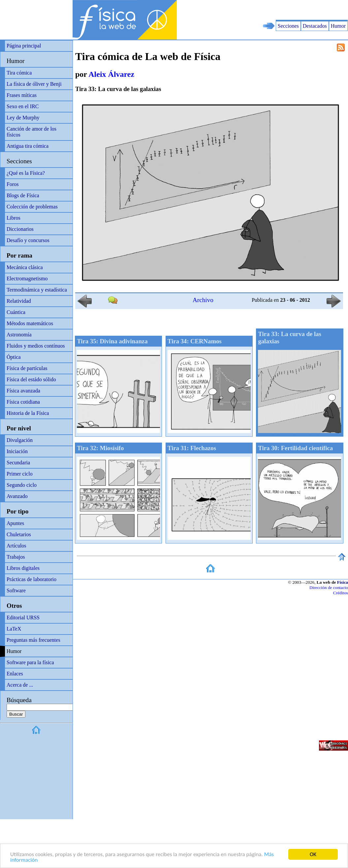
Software (16, 590)
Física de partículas (27, 368)
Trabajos (16, 557)
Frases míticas (22, 95)
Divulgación (20, 440)
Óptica (14, 357)
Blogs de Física (23, 195)
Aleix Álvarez (111, 74)
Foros (13, 184)
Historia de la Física (28, 413)
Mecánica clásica (25, 267)
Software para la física (30, 662)
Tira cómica (19, 73)
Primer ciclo (20, 474)
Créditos (341, 593)
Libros (14, 218)
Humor (338, 26)
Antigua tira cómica (28, 146)
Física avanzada (23, 391)
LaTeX (14, 629)
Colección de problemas (32, 207)
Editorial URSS (23, 618)
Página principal (24, 46)
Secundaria (18, 463)
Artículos (16, 546)
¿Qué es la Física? (26, 173)
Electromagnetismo (27, 279)
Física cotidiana (23, 402)
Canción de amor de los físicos (32, 132)
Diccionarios (20, 229)
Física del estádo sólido (31, 379)
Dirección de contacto (329, 588)
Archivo (203, 300)
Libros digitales (23, 568)
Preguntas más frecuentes (33, 640)
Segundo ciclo (22, 485)
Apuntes (15, 523)
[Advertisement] (271, 10)
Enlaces (15, 674)
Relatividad (19, 301)
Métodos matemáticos (30, 323)
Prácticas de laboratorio (32, 579)
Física (343, 582)
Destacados (315, 26)
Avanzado (17, 496)
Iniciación (17, 451)
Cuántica (16, 312)
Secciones (288, 26)
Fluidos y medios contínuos (36, 346)
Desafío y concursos (28, 240)
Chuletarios (19, 534)
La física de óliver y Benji (34, 84)
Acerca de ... (20, 685)
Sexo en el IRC (23, 106)
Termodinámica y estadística (37, 290)
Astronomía (19, 335)
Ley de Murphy (23, 118)
